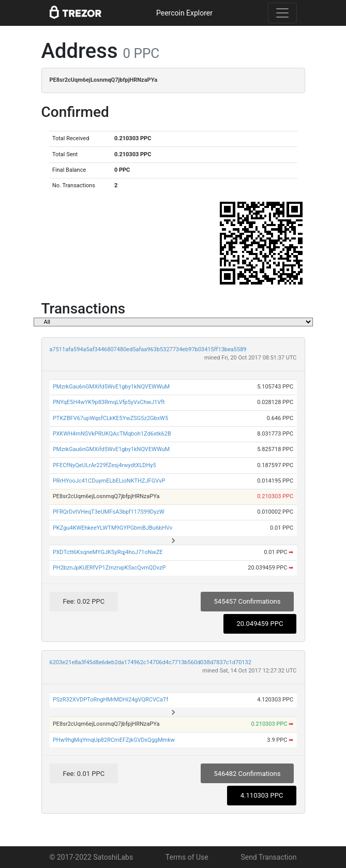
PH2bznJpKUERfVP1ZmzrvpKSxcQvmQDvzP (109, 568)
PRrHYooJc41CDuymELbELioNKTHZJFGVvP (109, 481)
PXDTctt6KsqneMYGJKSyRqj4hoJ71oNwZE (108, 552)
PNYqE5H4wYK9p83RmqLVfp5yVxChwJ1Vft (109, 402)
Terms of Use (187, 857)
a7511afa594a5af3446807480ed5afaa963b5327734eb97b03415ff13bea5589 (148, 349)
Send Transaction (268, 857)
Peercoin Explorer (184, 13)
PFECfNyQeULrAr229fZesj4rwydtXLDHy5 (104, 465)
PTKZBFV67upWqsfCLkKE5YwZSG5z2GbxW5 (110, 418)
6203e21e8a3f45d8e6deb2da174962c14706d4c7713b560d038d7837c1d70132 (151, 662)
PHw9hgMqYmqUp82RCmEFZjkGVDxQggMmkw (114, 740)
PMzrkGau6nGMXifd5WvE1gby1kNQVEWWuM (111, 387)
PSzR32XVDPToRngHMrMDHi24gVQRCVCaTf (111, 700)
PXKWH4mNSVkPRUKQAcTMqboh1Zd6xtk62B (112, 434)
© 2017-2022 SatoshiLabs (92, 857)
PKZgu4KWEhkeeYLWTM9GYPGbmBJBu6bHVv (112, 528)
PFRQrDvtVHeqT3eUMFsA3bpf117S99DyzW (109, 512)
